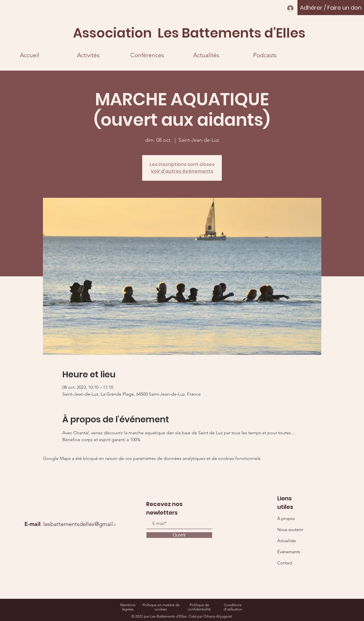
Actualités (287, 541)
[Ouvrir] (179, 535)
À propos (286, 518)
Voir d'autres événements (182, 171)
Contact (285, 563)
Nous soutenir (290, 530)
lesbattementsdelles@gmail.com (84, 524)
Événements (289, 552)
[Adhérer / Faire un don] (331, 8)
